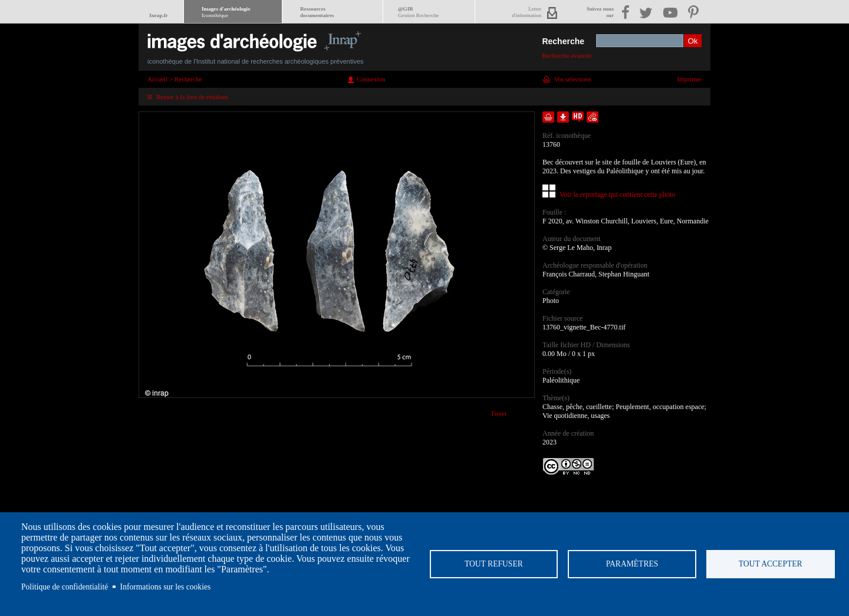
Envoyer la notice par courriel (593, 117)
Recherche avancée (567, 55)
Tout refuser (494, 564)
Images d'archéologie (226, 12)
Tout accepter (771, 564)
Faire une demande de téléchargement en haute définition (578, 117)
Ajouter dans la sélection (548, 117)
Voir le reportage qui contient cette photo (617, 195)
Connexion (371, 79)
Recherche (563, 41)
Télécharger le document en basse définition (563, 117)
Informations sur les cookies (166, 587)
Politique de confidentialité (65, 587)
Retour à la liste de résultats (192, 97)
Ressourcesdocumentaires (317, 12)
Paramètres (632, 564)
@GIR (418, 12)
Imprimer (689, 79)
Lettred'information (527, 12)
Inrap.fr (159, 15)
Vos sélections (572, 79)
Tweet (498, 413)
